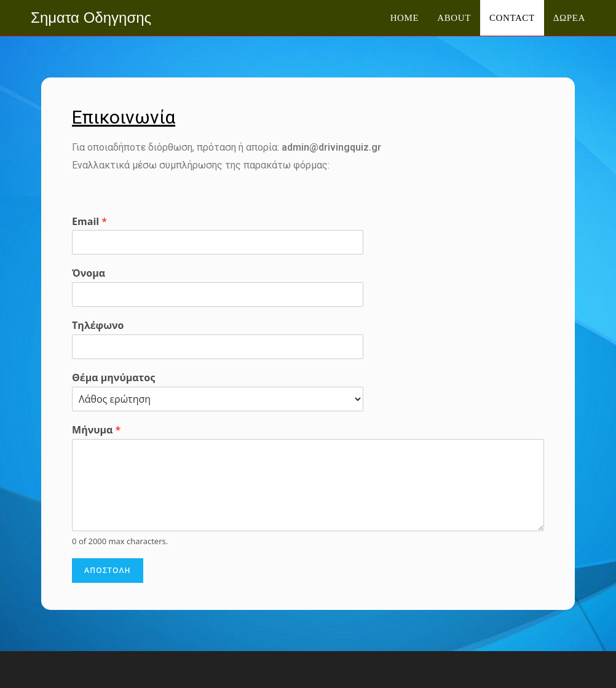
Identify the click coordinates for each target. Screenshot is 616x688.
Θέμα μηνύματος (113, 378)
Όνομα (89, 273)
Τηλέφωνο (98, 326)
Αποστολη (108, 570)
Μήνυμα (96, 430)
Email (89, 222)
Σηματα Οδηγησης (91, 18)
